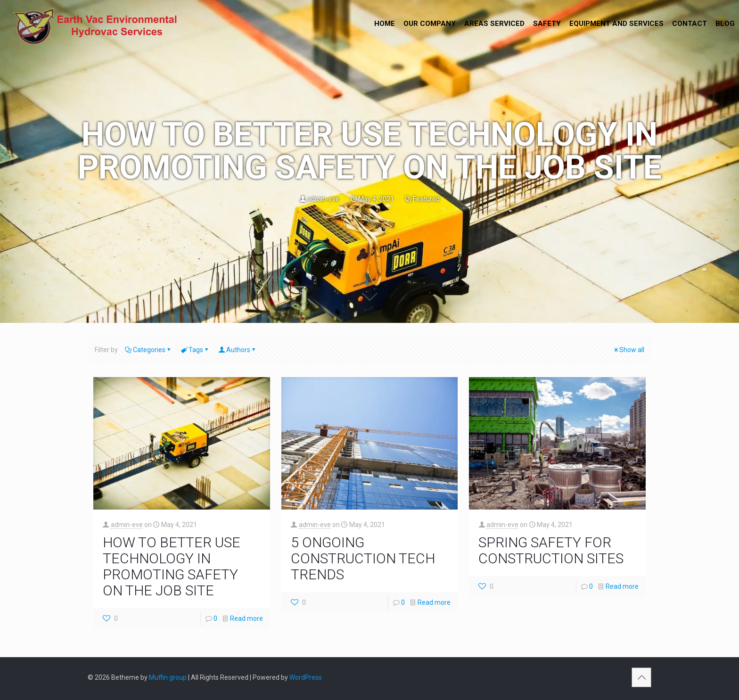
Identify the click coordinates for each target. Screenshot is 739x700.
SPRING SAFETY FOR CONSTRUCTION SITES (551, 550)
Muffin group (168, 677)
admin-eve (323, 199)
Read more (246, 618)
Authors (238, 350)
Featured (426, 199)
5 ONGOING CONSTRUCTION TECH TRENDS (363, 558)
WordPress (306, 677)
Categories (148, 350)
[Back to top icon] (641, 677)
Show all (628, 350)
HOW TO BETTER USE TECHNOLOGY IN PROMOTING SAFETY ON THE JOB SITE (172, 566)
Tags (195, 350)
